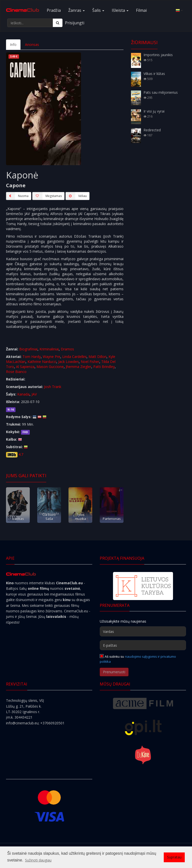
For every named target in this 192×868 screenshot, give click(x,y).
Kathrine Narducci (42, 362)
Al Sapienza (25, 367)
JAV (34, 394)
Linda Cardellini (74, 357)
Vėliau (76, 196)
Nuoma (17, 196)
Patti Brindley (104, 367)
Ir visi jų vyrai (154, 111)
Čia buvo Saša (49, 516)
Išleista (120, 10)
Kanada (23, 394)
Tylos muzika (80, 516)
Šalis (98, 10)
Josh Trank (53, 387)
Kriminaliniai (49, 349)
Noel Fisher (90, 362)
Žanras (76, 10)
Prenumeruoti (114, 672)
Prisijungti (75, 23)
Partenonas (112, 519)
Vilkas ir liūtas (154, 74)
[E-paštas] (143, 645)
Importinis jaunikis (158, 55)
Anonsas (32, 44)
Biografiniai (28, 349)
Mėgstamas (47, 196)
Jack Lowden (68, 362)
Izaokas (18, 519)
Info (13, 44)
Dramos (67, 349)
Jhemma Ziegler (78, 367)
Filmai (141, 10)
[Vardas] (143, 631)
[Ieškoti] (58, 23)
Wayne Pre (51, 357)
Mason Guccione (50, 367)
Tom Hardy (32, 357)
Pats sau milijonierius (161, 92)
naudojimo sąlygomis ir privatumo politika (138, 659)
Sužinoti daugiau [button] (38, 860)
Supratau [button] (174, 857)
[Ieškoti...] (30, 23)
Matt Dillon (97, 357)
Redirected (152, 130)
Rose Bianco (16, 372)
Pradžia (54, 10)
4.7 (21, 454)
